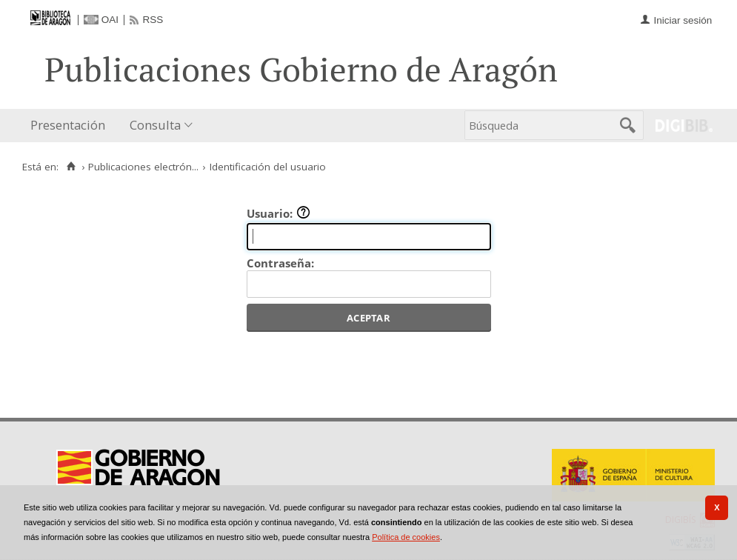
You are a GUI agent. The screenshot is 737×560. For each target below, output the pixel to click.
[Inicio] (71, 167)
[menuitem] (71, 126)
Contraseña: (280, 263)
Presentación (68, 125)
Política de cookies (406, 537)
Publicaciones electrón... (143, 167)
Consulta (155, 125)
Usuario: (279, 213)
